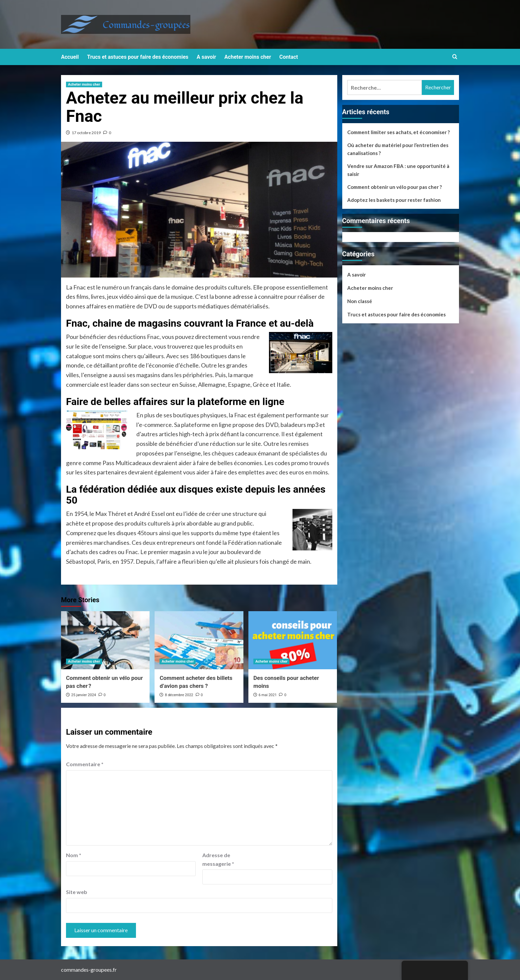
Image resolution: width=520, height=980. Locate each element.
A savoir (206, 57)
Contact (289, 57)
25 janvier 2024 (84, 695)
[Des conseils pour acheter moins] (293, 640)
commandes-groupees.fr (89, 970)
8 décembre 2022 (179, 695)
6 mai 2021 (268, 695)
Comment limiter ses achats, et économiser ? (398, 132)
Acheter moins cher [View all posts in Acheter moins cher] (84, 84)
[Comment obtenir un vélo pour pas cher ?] (105, 640)
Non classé (360, 301)
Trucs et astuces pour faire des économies (138, 57)
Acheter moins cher (248, 57)
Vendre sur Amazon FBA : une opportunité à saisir (398, 170)
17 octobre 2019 (86, 133)
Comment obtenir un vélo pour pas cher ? (394, 187)
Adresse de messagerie (218, 859)
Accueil (70, 57)
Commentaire (85, 764)
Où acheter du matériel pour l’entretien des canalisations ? (398, 149)
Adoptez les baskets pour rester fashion (394, 200)
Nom (74, 855)
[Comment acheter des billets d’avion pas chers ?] (199, 640)
